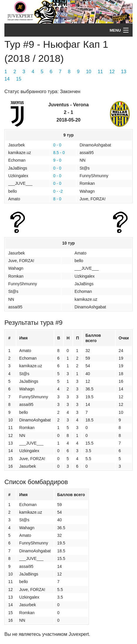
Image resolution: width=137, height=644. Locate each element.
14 (7, 79)
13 (124, 72)
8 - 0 (57, 199)
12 (112, 72)
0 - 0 (57, 145)
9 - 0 (57, 160)
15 (19, 79)
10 (89, 72)
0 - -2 (58, 191)
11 (100, 72)
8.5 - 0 (59, 153)
